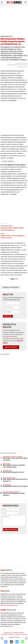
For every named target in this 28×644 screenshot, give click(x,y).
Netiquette (11, 634)
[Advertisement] (14, 19)
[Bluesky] (20, 642)
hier (7, 587)
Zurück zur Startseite (11, 287)
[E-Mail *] (11, 303)
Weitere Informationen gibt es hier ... (10, 605)
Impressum (18, 634)
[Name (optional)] (11, 312)
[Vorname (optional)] (11, 307)
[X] (15, 642)
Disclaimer (24, 634)
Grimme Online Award (11, 337)
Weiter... (12, 626)
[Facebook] (9, 642)
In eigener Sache (8, 633)
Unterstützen (4, 634)
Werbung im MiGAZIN (18, 633)
